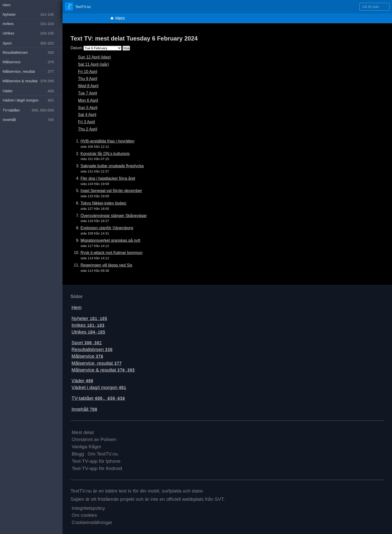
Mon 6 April (88, 100)
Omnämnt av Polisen (94, 439)
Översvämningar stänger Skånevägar (114, 216)
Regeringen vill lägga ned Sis (106, 265)
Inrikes (88, 325)
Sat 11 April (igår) (93, 64)
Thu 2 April (87, 129)
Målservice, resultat (97, 363)
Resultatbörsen (92, 349)
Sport (87, 343)
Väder (82, 381)
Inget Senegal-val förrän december (111, 191)
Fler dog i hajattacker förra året (108, 178)
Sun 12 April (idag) (94, 57)
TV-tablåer (98, 398)
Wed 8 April (88, 86)
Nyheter (89, 318)
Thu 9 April (87, 79)
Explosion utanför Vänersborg (107, 228)
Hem (117, 18)
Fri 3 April (86, 122)
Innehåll (84, 409)
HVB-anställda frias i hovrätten (107, 141)
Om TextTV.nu (103, 454)
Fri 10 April (87, 72)
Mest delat (83, 432)
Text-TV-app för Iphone (96, 461)
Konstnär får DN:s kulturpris (105, 154)
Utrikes (88, 332)
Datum (76, 48)
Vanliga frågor (86, 447)
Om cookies (84, 515)
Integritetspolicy (88, 508)
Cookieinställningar (92, 522)
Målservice (87, 356)
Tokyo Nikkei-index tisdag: (104, 203)
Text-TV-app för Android (97, 468)
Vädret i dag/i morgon (99, 387)
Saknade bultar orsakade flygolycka (112, 166)
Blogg (78, 454)
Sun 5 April (88, 108)
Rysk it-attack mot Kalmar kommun (111, 253)
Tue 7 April (87, 93)
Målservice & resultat (103, 370)
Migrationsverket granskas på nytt (110, 240)
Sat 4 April (87, 115)
